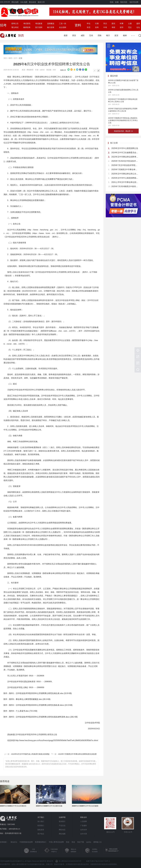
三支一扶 (63, 23)
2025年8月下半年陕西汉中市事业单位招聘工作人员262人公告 (123, 100)
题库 (138, 23)
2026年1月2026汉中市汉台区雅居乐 (13, 806)
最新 (66, 35)
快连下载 (81, 842)
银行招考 (51, 27)
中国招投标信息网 (26, 842)
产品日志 (62, 826)
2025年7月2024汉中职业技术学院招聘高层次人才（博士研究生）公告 (125, 161)
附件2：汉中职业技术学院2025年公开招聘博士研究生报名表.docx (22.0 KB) (41, 705)
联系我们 (41, 826)
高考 (97, 27)
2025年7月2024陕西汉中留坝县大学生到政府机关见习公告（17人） (125, 186)
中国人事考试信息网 (56, 842)
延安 (116, 35)
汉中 (16, 58)
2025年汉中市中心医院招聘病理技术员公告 (125, 178)
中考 (105, 27)
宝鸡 (91, 35)
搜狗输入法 (97, 842)
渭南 (100, 35)
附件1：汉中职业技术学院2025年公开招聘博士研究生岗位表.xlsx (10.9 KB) (40, 693)
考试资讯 (27, 23)
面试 (113, 23)
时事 (122, 23)
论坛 (138, 27)
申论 (89, 23)
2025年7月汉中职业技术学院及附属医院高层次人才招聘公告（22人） (125, 165)
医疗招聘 (39, 27)
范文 (130, 27)
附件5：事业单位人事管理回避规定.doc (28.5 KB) (30, 699)
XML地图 (24, 2)
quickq (89, 842)
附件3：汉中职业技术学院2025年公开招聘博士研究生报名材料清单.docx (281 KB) (43, 717)
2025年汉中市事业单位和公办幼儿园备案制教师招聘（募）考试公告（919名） (125, 174)
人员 (62, 77)
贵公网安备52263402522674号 (68, 861)
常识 (105, 23)
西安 (74, 35)
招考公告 (15, 23)
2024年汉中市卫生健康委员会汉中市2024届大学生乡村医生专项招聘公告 (125, 153)
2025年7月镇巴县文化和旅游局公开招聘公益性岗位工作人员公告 (123, 110)
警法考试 (15, 27)
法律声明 (62, 817)
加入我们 (41, 821)
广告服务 (84, 826)
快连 (68, 842)
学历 (89, 27)
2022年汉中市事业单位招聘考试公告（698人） (125, 157)
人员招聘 (84, 821)
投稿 (112, 2)
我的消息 (124, 2)
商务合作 (84, 817)
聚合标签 (33, 2)
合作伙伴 (84, 830)
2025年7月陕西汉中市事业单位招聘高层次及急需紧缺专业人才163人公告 (125, 169)
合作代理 (84, 834)
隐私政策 (41, 830)
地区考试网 (134, 2)
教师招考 (27, 27)
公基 (130, 23)
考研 (113, 27)
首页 (5, 58)
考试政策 (39, 23)
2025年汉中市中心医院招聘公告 (125, 148)
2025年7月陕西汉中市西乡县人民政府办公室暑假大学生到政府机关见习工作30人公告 (123, 120)
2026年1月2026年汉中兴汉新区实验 (49, 806)
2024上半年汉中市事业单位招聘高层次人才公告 (125, 182)
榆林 (125, 35)
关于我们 (41, 817)
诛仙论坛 (14, 842)
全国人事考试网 (5, 2)
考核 (98, 573)
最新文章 (41, 2)
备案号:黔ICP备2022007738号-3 (98, 861)
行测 (97, 23)
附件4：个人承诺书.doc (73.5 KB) (23, 711)
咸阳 (83, 35)
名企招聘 (63, 27)
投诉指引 (62, 821)
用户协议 (41, 834)
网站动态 (62, 830)
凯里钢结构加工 (41, 842)
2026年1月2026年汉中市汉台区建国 (85, 806)
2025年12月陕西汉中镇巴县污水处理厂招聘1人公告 (123, 82)
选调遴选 (51, 23)
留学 (122, 27)
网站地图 (15, 2)
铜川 (108, 35)
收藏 (117, 2)
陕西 (10, 58)
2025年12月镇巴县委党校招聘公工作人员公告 (123, 91)
